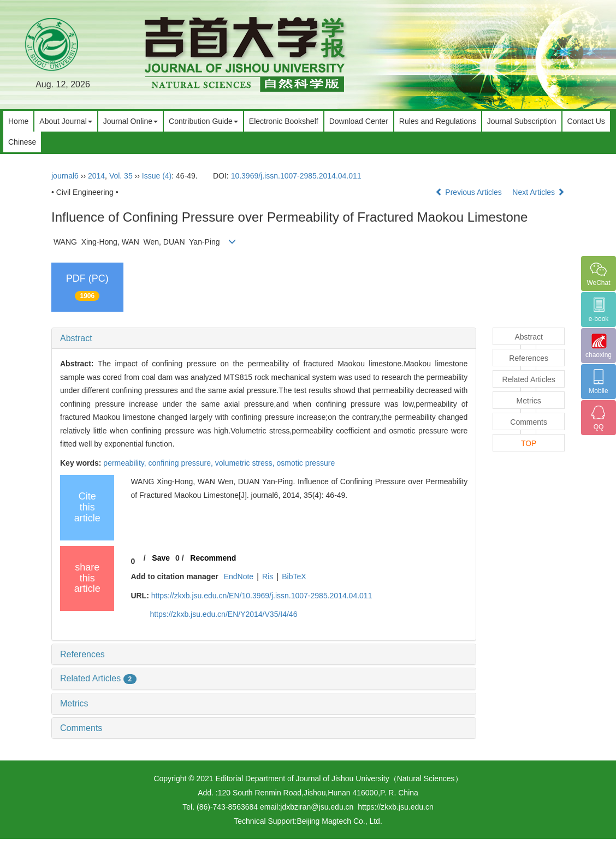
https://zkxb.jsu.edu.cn (396, 807)
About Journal (66, 121)
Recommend (213, 558)
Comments (81, 728)
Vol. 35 (121, 176)
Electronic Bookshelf (284, 121)
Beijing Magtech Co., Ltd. (339, 821)
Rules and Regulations (438, 121)
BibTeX (294, 576)
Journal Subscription (522, 121)
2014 (96, 176)
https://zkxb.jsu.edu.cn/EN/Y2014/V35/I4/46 (223, 614)
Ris (268, 576)
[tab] (264, 338)
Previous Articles (469, 192)
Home (18, 121)
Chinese (22, 142)
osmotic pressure (306, 463)
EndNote (239, 576)
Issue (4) (157, 176)
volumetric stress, (246, 463)
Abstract (76, 338)
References (82, 654)
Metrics (74, 703)
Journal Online (131, 121)
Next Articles (538, 192)
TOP (529, 443)
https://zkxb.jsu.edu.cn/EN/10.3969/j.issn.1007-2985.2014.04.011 (262, 596)
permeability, (126, 463)
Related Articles (98, 678)
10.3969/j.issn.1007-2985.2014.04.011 (296, 176)
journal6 (65, 176)
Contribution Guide (203, 121)
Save (161, 558)
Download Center (359, 121)
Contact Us (586, 121)
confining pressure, (182, 463)
